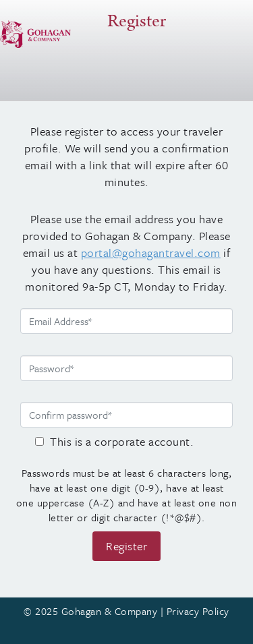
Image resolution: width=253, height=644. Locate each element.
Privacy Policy (198, 611)
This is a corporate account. (122, 441)
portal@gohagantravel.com (151, 253)
